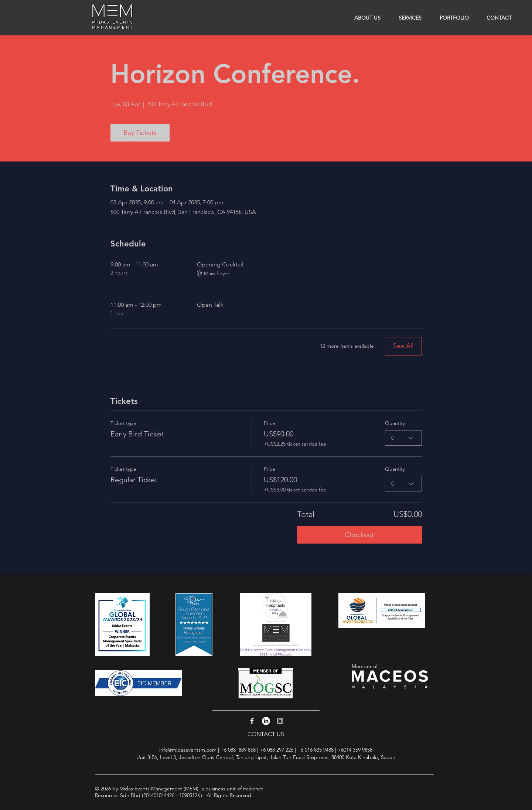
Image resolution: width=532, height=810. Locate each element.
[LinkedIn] (266, 721)
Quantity (395, 423)
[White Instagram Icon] (280, 721)
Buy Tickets (140, 133)
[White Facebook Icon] (252, 721)
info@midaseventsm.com (188, 750)
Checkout (359, 535)
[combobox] (403, 438)
